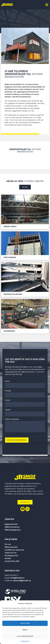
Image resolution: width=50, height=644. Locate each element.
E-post (8, 400)
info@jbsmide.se (17, 578)
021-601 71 (14, 575)
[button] (47, 5)
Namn (8, 381)
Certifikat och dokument (14, 550)
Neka (25, 630)
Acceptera (25, 623)
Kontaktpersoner (11, 555)
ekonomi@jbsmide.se (22, 580)
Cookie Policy (25, 641)
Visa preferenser (25, 636)
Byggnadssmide (11, 524)
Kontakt (8, 558)
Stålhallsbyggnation (13, 530)
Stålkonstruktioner (12, 527)
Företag (8, 391)
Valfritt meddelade (12, 419)
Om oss (8, 544)
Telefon (8, 410)
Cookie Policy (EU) (12, 561)
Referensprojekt (11, 547)
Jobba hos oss (11, 553)
